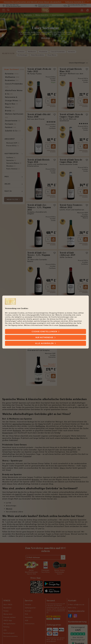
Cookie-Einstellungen (44, 331)
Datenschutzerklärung (68, 325)
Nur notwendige (44, 337)
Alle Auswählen (44, 343)
